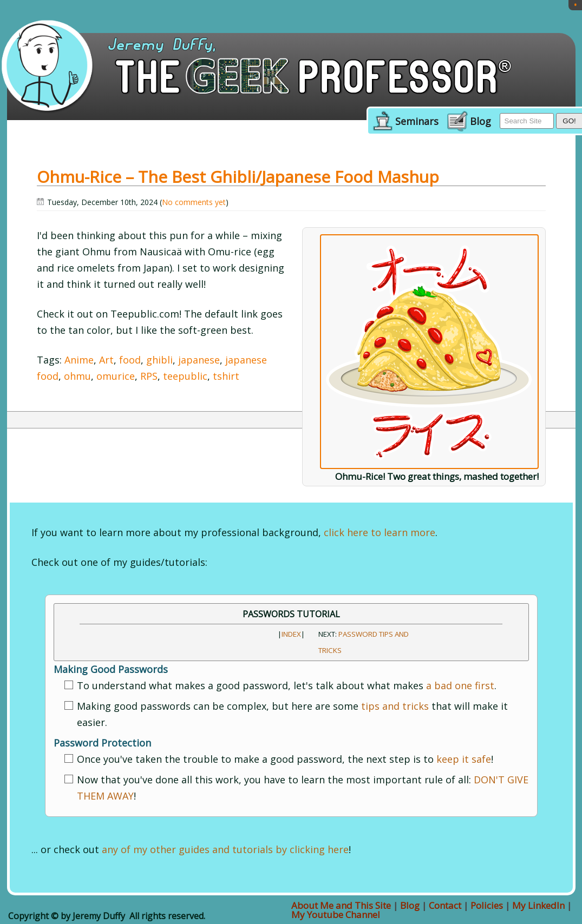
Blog (480, 122)
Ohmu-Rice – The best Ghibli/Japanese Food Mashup (238, 177)
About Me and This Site (341, 905)
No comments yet (194, 202)
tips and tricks (395, 706)
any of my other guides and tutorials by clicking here (225, 849)
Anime (79, 360)
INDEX (291, 634)
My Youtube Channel (336, 915)
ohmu (77, 376)
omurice (116, 376)
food (130, 360)
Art (106, 360)
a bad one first (460, 685)
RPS (149, 376)
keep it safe (464, 759)
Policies (487, 905)
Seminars (417, 122)
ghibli (159, 360)
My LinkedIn (538, 905)
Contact (445, 905)
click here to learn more (380, 532)
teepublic (185, 376)
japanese (199, 360)
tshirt (226, 376)
